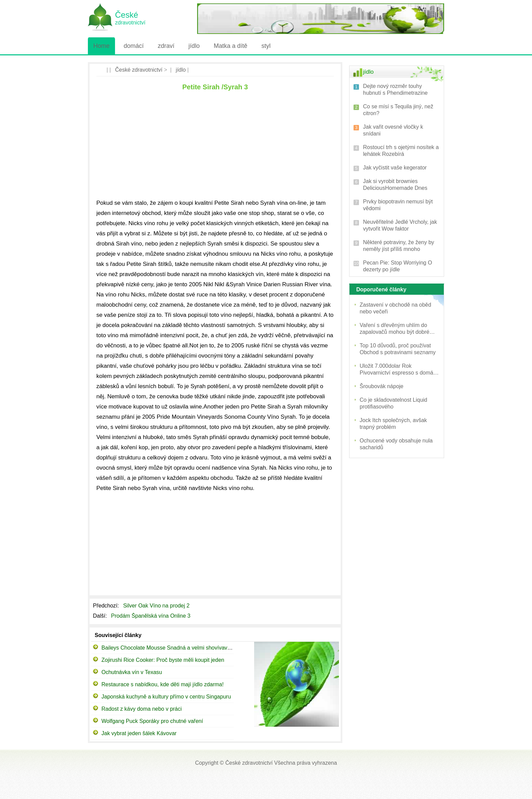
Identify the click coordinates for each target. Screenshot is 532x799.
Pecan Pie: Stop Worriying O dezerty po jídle (397, 266)
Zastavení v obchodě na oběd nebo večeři (395, 308)
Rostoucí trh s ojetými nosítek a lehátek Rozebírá (401, 151)
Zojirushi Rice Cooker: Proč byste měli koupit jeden (163, 660)
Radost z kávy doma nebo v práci (142, 709)
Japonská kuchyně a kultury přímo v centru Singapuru (166, 697)
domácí (134, 46)
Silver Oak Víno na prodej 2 (157, 606)
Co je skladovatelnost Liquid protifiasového (393, 403)
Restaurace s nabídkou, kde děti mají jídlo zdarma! (163, 684)
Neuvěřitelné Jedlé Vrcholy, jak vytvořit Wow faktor (400, 225)
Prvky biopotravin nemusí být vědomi (398, 205)
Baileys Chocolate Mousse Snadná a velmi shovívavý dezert (174, 648)
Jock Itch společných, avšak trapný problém (393, 424)
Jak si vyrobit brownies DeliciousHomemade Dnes (395, 185)
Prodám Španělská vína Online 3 (151, 616)
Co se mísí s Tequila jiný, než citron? (398, 110)
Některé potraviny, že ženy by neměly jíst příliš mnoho (399, 246)
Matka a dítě (231, 46)
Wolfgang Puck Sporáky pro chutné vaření (152, 721)
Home (101, 46)
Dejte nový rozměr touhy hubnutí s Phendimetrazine (395, 89)
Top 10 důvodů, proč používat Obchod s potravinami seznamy (398, 349)
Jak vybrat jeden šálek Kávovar (139, 733)
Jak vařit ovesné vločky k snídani (393, 130)
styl (266, 46)
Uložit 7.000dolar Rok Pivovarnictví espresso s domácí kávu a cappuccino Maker (398, 370)
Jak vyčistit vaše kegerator (395, 168)
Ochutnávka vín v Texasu (132, 672)
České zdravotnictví (139, 70)
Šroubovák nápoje (382, 386)
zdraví (166, 46)
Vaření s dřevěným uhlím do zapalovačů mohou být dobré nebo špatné (394, 329)
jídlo (194, 46)
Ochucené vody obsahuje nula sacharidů (396, 444)
